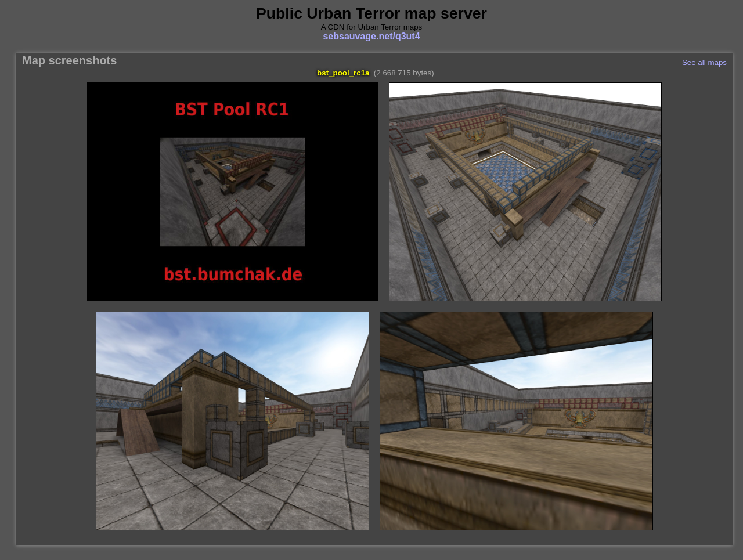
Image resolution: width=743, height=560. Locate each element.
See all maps (704, 62)
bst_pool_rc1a (343, 73)
